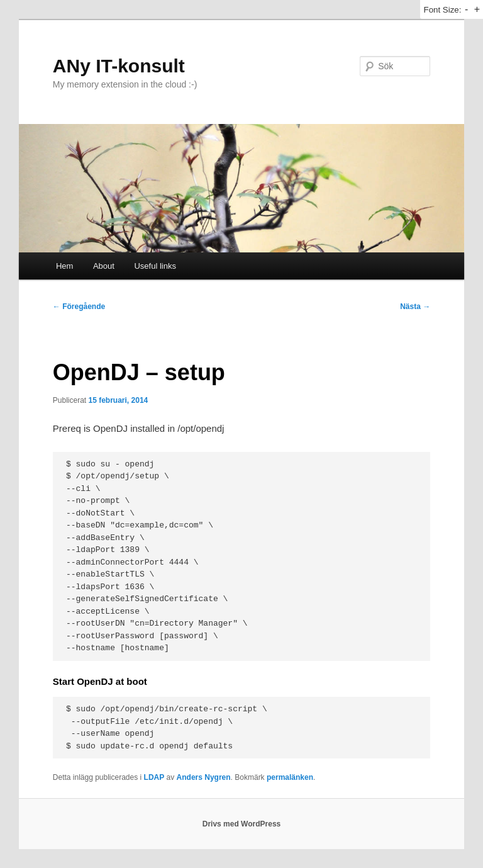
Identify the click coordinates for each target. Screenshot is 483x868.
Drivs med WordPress (242, 824)
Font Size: (442, 10)
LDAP (154, 777)
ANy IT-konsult (119, 66)
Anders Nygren (204, 777)
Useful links (155, 266)
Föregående (79, 307)
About (104, 266)
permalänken (290, 777)
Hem (64, 266)
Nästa (415, 307)
